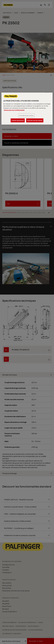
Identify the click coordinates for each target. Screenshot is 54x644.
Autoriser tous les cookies (35, 120)
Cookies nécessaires (18, 120)
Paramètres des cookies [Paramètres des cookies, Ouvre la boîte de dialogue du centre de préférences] (26, 115)
